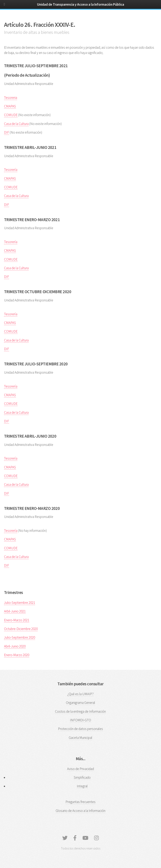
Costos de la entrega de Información (80, 711)
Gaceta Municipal (80, 738)
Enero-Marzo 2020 (17, 655)
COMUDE (11, 115)
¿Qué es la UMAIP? (80, 694)
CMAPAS (10, 106)
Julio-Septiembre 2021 (20, 603)
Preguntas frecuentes (80, 802)
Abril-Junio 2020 (15, 646)
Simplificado (82, 777)
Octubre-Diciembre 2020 (21, 629)
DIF (7, 132)
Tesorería (11, 170)
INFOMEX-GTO (80, 720)
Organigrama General (80, 703)
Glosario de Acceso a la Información (80, 811)
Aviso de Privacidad (80, 769)
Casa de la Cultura (16, 124)
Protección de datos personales (80, 729)
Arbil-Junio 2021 (15, 611)
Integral (82, 786)
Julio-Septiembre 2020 (20, 637)
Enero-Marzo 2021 (17, 620)
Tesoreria (11, 98)
